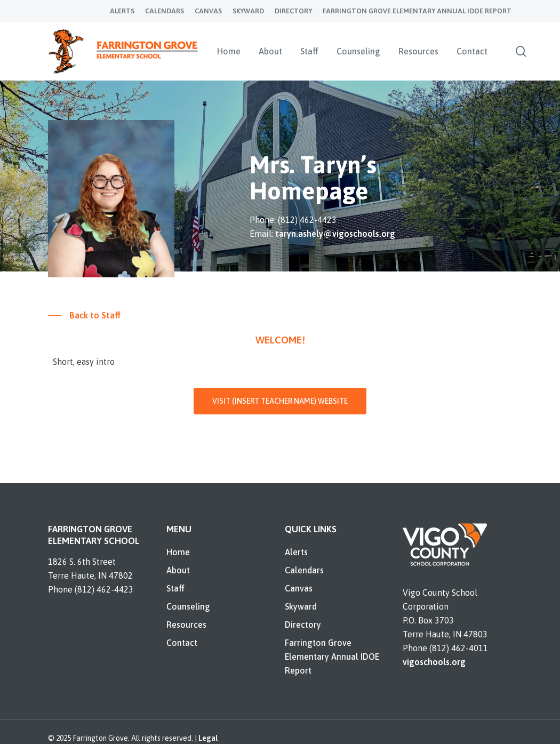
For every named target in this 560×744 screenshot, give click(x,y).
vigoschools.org (434, 662)
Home (178, 552)
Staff (175, 588)
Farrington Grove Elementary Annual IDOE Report (332, 657)
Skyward (301, 606)
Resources (186, 625)
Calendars (304, 570)
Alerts (296, 552)
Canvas (299, 588)
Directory (303, 625)
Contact (182, 643)
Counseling (188, 606)
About (178, 570)
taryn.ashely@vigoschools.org (335, 234)
